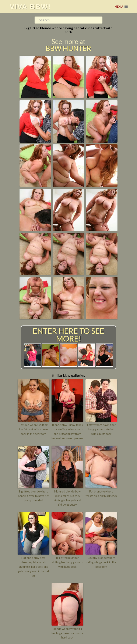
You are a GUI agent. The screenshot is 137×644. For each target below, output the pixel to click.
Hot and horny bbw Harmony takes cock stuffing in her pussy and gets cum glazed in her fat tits (33, 567)
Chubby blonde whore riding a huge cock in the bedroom (101, 562)
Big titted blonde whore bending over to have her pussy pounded (34, 496)
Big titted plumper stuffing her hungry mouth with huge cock (67, 562)
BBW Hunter (68, 48)
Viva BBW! (30, 7)
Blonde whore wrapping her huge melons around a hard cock (67, 633)
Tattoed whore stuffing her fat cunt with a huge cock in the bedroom (33, 429)
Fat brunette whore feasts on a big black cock (101, 494)
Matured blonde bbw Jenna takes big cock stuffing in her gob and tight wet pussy (67, 498)
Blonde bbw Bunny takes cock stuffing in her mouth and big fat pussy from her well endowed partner (67, 431)
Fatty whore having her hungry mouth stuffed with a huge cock (101, 429)
